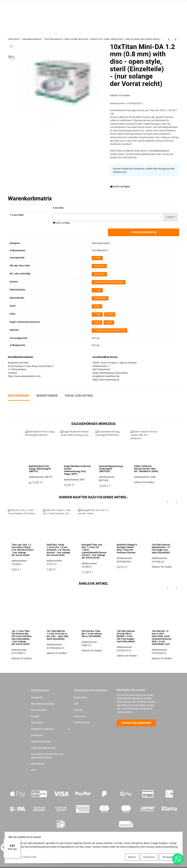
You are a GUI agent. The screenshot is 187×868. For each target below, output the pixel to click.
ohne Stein (99, 266)
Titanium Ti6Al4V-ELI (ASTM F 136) (109, 331)
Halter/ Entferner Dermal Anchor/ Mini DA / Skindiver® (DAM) (146, 469)
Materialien (37, 723)
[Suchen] (170, 14)
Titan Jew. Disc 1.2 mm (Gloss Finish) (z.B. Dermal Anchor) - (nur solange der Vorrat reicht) (23, 550)
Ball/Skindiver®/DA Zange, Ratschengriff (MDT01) (40, 469)
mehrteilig (99, 274)
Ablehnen (128, 857)
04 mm (109, 322)
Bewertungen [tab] (47, 396)
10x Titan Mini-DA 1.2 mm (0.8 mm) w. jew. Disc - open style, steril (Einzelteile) (58, 635)
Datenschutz (31, 857)
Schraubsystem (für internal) (109, 282)
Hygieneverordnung (41, 741)
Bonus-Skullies (39, 710)
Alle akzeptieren (167, 857)
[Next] (177, 502)
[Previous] (167, 502)
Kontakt (35, 716)
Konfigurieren (146, 857)
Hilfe (34, 770)
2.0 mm (110, 314)
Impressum (80, 716)
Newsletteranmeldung (42, 704)
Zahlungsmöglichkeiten (43, 748)
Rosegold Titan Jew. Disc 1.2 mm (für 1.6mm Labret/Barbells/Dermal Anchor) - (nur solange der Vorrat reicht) (94, 551)
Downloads (37, 735)
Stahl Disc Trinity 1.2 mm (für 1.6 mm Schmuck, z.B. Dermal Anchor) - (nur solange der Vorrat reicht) (58, 550)
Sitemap (78, 710)
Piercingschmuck (101, 243)
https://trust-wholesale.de (106, 380)
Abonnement (38, 764)
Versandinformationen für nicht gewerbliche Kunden (47, 756)
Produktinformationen (42, 729)
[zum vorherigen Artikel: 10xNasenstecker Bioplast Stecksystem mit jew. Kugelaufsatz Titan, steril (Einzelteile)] (169, 39)
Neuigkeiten (37, 697)
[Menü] (18, 841)
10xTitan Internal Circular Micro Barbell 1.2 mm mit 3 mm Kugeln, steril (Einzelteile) (126, 636)
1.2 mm (97, 290)
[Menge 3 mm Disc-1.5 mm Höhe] (108, 217)
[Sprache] (156, 14)
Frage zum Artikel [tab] (79, 396)
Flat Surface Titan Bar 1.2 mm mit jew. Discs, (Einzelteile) (92, 634)
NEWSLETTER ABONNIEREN (136, 723)
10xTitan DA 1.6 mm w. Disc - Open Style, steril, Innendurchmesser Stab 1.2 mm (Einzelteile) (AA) (162, 638)
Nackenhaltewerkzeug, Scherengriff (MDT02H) (111, 469)
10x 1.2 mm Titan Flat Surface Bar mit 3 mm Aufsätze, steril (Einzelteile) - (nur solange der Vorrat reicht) (22, 638)
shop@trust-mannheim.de (106, 376)
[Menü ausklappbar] (177, 14)
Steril (97, 306)
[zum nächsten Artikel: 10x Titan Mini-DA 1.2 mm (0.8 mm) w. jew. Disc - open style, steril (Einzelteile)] (176, 39)
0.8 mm (97, 258)
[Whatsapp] (178, 859)
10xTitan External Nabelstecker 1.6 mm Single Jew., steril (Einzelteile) (161, 549)
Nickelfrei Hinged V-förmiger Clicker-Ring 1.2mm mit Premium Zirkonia (127, 549)
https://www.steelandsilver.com (24, 376)
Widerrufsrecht (82, 723)
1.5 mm (97, 314)
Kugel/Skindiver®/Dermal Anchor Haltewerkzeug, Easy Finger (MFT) (77, 470)
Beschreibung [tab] (19, 396)
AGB (76, 704)
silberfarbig (100, 298)
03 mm (97, 322)
